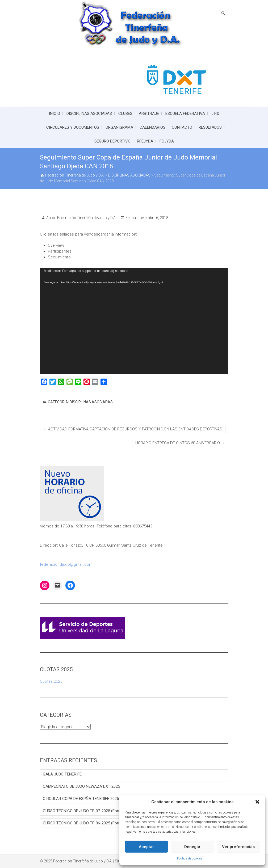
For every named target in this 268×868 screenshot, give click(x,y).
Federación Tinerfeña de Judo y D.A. (86, 218)
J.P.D (215, 114)
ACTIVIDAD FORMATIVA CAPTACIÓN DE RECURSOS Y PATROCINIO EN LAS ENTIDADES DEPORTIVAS (133, 429)
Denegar (192, 847)
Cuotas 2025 (51, 681)
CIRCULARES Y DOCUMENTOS (73, 127)
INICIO (55, 114)
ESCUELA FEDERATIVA (185, 114)
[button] (257, 802)
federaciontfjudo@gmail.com (66, 564)
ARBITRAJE (149, 114)
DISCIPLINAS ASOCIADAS (89, 114)
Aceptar (146, 847)
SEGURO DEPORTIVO (112, 141)
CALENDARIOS (152, 127)
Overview (56, 245)
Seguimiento (59, 257)
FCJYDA (167, 141)
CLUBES (125, 114)
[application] (134, 321)
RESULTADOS (210, 127)
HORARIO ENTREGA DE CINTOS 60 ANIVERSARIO (180, 443)
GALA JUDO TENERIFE (62, 774)
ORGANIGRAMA (119, 127)
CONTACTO (182, 127)
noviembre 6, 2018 (152, 218)
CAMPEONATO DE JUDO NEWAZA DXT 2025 (81, 786)
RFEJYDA (145, 141)
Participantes (60, 251)
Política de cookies (190, 858)
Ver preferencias (238, 847)
